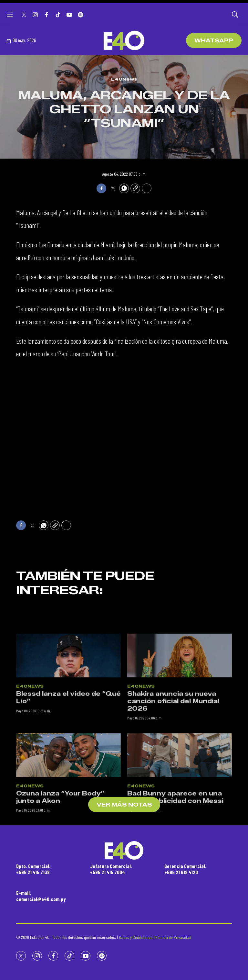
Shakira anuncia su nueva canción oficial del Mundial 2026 (173, 750)
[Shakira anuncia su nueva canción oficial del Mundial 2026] (180, 704)
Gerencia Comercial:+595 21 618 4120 (185, 869)
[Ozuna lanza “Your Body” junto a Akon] (68, 803)
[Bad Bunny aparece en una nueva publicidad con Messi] (180, 803)
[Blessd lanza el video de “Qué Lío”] (68, 704)
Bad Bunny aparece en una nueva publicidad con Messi (175, 846)
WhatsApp (214, 41)
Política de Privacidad (173, 937)
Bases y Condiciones (136, 937)
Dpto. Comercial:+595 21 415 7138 (33, 869)
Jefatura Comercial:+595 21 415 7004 (111, 869)
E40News (124, 79)
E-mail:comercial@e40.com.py (41, 896)
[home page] (124, 40)
